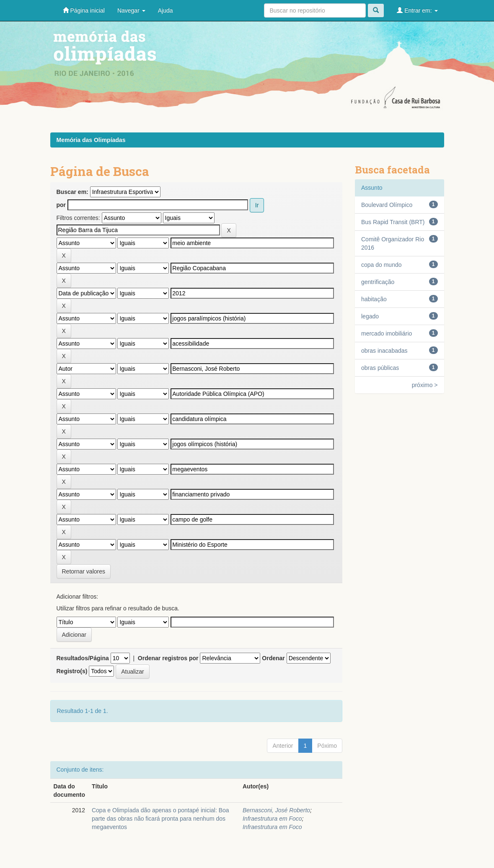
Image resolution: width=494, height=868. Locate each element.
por (61, 205)
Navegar (131, 10)
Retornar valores (84, 571)
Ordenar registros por (168, 658)
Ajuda (166, 10)
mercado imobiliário (387, 333)
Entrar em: (417, 10)
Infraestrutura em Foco (272, 819)
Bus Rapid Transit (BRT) (393, 222)
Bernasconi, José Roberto (276, 810)
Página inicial (84, 10)
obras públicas (380, 368)
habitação (374, 299)
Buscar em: (72, 192)
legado (370, 316)
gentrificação (378, 282)
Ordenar (273, 658)
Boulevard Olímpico (387, 205)
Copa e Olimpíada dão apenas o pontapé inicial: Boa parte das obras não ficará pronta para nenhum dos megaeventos (160, 819)
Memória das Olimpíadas (91, 140)
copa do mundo (381, 265)
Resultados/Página (83, 658)
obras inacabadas (384, 351)
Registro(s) (72, 671)
